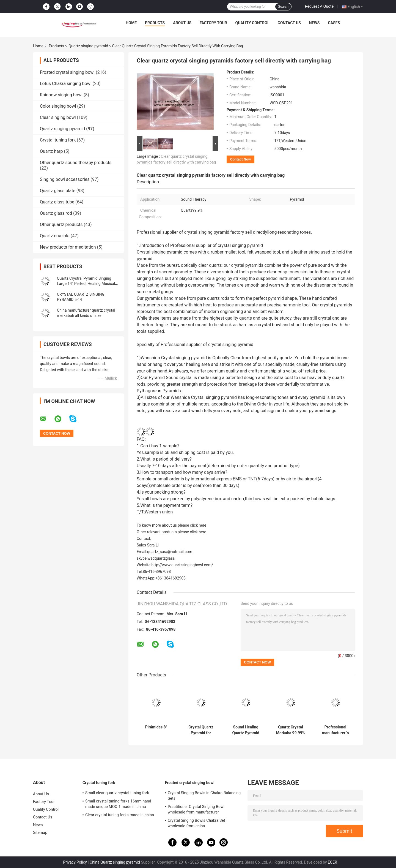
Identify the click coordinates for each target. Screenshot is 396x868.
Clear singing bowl (58, 117)
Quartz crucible (55, 236)
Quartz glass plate (58, 191)
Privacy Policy (75, 862)
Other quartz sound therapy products (76, 163)
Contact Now (240, 159)
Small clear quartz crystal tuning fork (117, 793)
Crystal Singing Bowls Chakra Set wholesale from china (196, 823)
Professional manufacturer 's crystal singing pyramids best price (335, 730)
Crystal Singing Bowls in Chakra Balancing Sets (204, 796)
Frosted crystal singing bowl (67, 72)
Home (131, 23)
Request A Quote (319, 6)
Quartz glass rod (56, 213)
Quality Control (252, 23)
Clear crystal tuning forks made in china (120, 815)
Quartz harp (51, 151)
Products (155, 23)
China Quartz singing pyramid (115, 862)
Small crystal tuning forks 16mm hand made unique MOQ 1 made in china (118, 804)
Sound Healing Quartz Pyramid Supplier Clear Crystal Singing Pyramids (246, 730)
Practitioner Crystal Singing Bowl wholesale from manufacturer (196, 809)
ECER (332, 862)
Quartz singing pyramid (88, 46)
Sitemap (40, 832)
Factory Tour (213, 23)
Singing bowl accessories (65, 179)
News (314, 23)
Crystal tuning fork (58, 140)
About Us (182, 23)
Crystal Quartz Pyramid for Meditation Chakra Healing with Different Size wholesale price (201, 730)
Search (283, 7)
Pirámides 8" (156, 727)
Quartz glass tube (57, 202)
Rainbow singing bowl (61, 95)
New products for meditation (68, 247)
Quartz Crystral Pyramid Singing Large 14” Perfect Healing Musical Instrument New (86, 284)
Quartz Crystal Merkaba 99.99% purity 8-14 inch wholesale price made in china (291, 730)
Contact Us (289, 23)
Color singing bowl (58, 106)
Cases (334, 23)
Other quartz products (61, 225)
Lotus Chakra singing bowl (66, 84)
